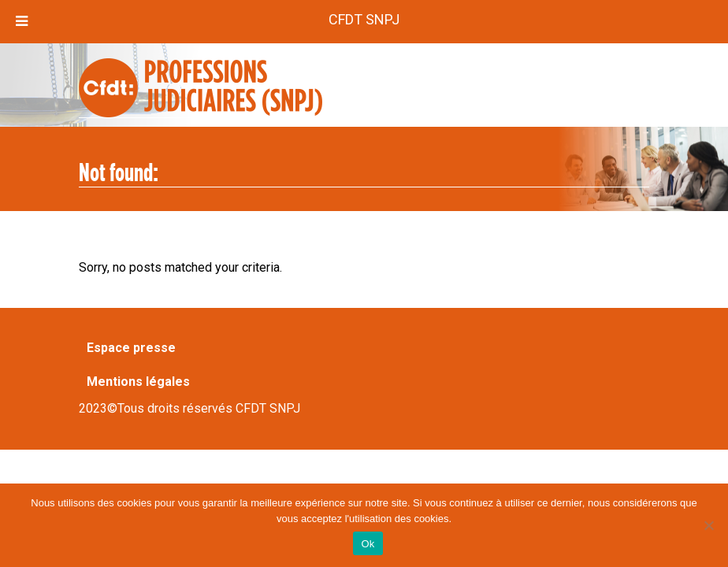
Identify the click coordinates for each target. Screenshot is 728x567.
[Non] (708, 525)
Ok (368, 544)
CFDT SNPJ (364, 19)
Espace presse (131, 348)
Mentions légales (138, 382)
